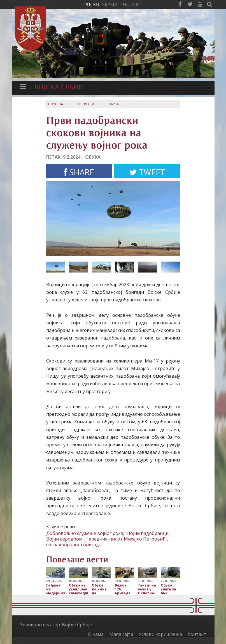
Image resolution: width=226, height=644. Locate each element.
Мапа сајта (121, 634)
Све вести (86, 104)
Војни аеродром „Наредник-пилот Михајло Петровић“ (107, 539)
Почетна (56, 104)
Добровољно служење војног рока (85, 533)
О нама (96, 634)
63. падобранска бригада (74, 544)
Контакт (197, 634)
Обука (114, 104)
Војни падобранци (148, 533)
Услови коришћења (160, 634)
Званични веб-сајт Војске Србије (56, 625)
